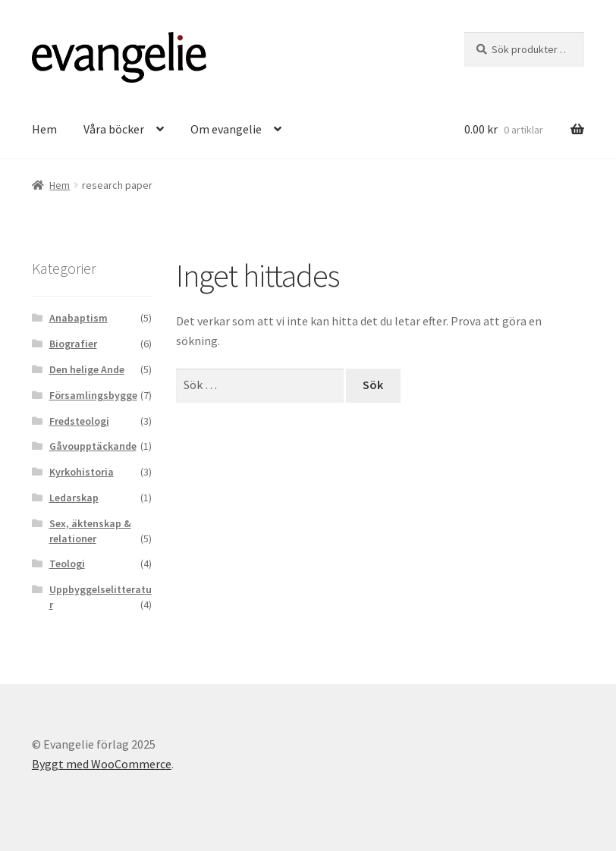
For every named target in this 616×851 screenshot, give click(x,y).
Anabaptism (79, 318)
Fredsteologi (79, 421)
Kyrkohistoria (82, 472)
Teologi (67, 564)
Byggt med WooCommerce (102, 764)
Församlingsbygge (93, 395)
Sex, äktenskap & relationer (90, 531)
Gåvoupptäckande (93, 446)
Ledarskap (74, 498)
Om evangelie (226, 129)
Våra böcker (114, 129)
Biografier (73, 344)
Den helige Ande (87, 369)
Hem (44, 129)
